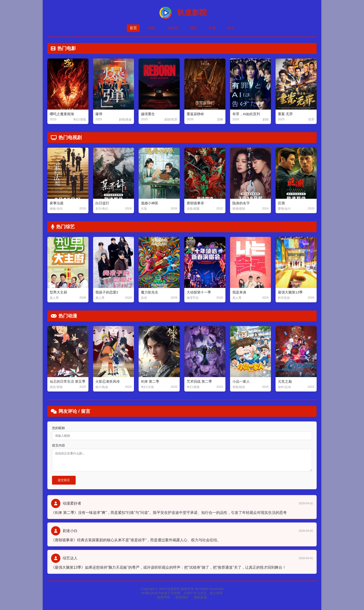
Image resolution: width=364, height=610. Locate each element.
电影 (152, 28)
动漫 (212, 28)
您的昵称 (58, 428)
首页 (133, 28)
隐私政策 (201, 597)
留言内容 (58, 445)
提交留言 (64, 480)
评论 (231, 28)
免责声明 (163, 597)
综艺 (193, 28)
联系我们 (182, 597)
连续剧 (173, 28)
